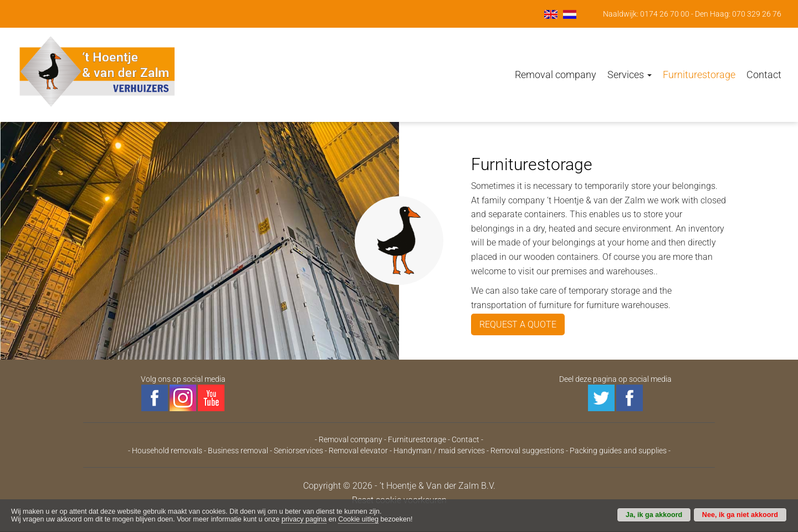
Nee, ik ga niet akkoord (740, 515)
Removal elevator (358, 451)
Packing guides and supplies (618, 451)
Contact (764, 75)
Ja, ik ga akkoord (654, 515)
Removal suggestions (527, 451)
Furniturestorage (699, 75)
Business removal (238, 451)
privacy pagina (304, 519)
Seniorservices (298, 451)
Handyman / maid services (439, 451)
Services (630, 75)
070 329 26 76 (757, 14)
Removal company (556, 75)
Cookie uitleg (358, 519)
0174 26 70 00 (665, 14)
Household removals (167, 451)
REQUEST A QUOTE (518, 324)
